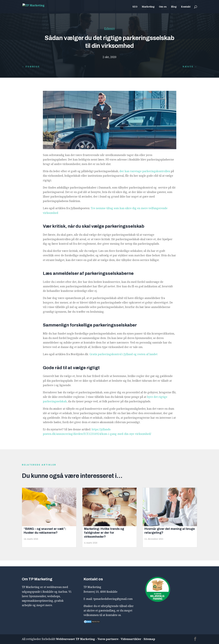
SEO (135, 7)
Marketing (148, 7)
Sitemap (149, 639)
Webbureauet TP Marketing (75, 639)
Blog (174, 7)
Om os (163, 7)
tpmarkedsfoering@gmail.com (113, 599)
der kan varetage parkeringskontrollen (145, 171)
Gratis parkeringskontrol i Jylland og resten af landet (123, 354)
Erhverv (109, 28)
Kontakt (186, 7)
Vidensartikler (131, 639)
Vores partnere (108, 639)
